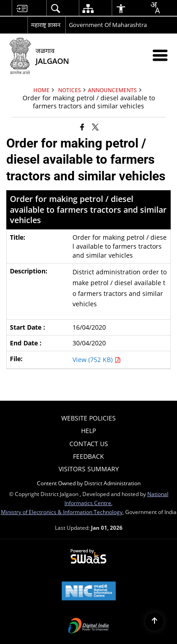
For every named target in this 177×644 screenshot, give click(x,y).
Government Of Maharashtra (108, 25)
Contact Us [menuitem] (89, 444)
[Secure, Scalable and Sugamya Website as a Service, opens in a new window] (88, 557)
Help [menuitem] (88, 431)
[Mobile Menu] (160, 55)
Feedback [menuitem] (88, 456)
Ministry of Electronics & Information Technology (62, 512)
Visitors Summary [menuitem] (89, 469)
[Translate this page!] (155, 8)
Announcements (112, 90)
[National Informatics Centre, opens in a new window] (89, 592)
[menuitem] (22, 8)
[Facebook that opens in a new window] (82, 127)
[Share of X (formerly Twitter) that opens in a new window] (95, 127)
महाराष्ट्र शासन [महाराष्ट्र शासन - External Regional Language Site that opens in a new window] (46, 25)
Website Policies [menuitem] (88, 418)
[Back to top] (154, 622)
